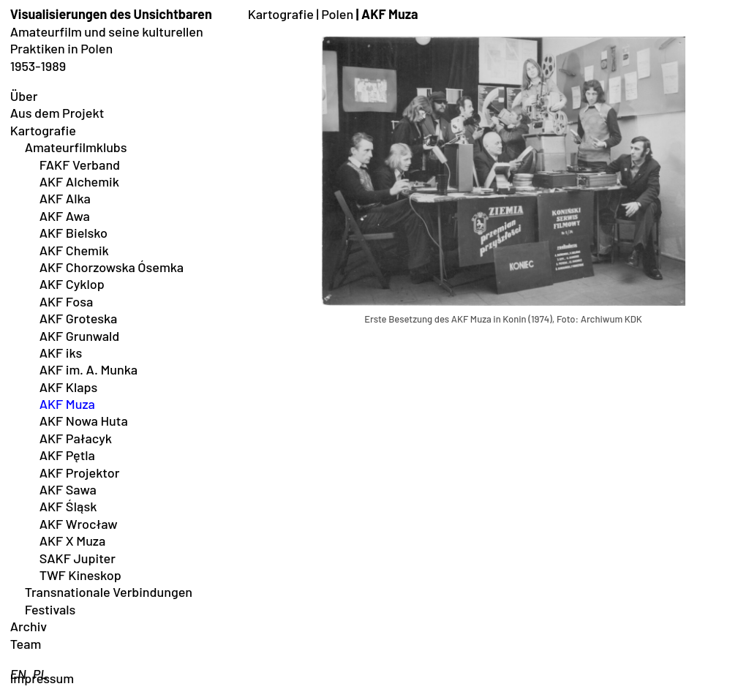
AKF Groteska (79, 318)
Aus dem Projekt (57, 113)
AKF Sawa (68, 489)
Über (24, 96)
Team (26, 644)
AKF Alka (65, 198)
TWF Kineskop (80, 575)
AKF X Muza (73, 541)
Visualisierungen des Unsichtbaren (111, 14)
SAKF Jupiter (78, 558)
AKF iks (61, 353)
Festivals (50, 609)
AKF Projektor (80, 473)
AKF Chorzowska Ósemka (112, 267)
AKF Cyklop (72, 284)
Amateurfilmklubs (76, 147)
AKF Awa (65, 216)
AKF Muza (67, 404)
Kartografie (43, 130)
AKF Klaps (69, 387)
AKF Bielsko (74, 233)
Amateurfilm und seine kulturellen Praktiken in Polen (107, 40)
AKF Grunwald (80, 336)
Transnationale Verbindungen (109, 592)
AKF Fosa (67, 301)
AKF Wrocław (79, 524)
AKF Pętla (67, 455)
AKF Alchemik (79, 181)
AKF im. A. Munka (89, 369)
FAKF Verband (80, 165)
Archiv (29, 626)
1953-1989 (38, 66)
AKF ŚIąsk (68, 506)
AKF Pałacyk (76, 438)
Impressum (42, 678)
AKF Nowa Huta (84, 421)
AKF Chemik (74, 250)
